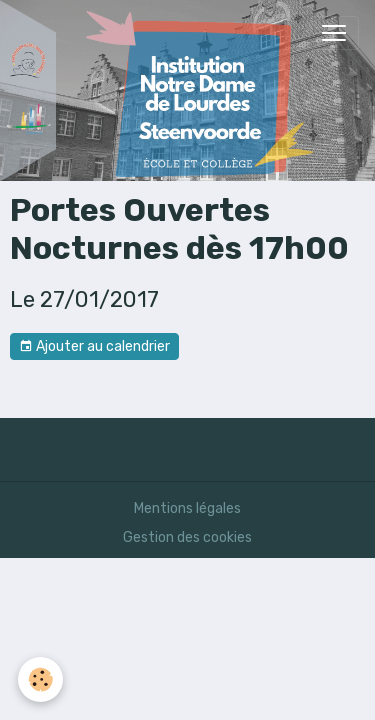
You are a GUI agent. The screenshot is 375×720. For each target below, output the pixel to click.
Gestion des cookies (187, 537)
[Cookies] (40, 679)
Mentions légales (187, 508)
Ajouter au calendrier (94, 347)
